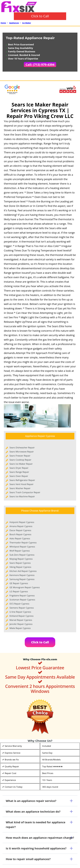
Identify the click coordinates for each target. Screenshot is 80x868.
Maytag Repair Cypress (21, 559)
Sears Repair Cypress (20, 563)
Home (3, 23)
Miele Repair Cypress (20, 628)
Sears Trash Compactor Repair (25, 492)
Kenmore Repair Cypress (22, 575)
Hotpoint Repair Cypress (22, 522)
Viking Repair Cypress (20, 567)
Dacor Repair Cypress (20, 530)
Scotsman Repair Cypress (22, 600)
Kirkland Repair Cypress (21, 616)
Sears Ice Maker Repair (21, 464)
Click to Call (40, 16)
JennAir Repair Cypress (21, 624)
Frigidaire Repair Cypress (22, 596)
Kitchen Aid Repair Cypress (23, 571)
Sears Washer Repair (20, 488)
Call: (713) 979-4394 (40, 65)
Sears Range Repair (19, 472)
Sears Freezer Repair (20, 456)
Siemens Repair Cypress (22, 608)
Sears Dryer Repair (19, 468)
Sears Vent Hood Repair (21, 484)
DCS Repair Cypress (19, 604)
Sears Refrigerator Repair (22, 480)
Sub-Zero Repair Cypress (22, 555)
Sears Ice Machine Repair (22, 496)
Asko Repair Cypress (20, 538)
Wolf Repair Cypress (20, 551)
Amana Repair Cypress (21, 526)
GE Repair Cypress (19, 583)
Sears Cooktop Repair (20, 460)
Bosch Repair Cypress (20, 534)
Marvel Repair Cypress (21, 620)
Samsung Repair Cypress (22, 579)
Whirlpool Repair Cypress (22, 547)
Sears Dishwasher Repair (22, 448)
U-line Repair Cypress (20, 612)
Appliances (14, 23)
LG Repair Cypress (19, 591)
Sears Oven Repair (19, 476)
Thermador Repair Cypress (23, 543)
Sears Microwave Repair (22, 452)
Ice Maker (27, 23)
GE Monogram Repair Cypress (25, 587)
